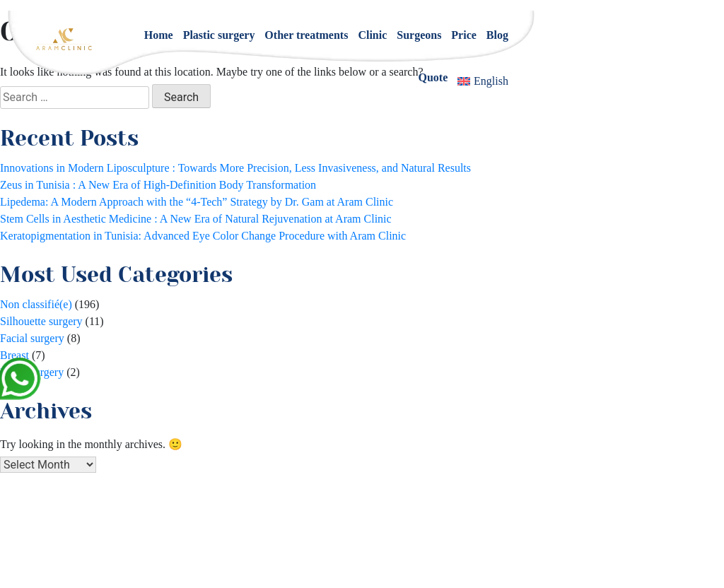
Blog (497, 35)
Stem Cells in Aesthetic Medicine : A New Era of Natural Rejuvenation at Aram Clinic (196, 219)
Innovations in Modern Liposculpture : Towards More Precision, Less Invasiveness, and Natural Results (235, 168)
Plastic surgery (219, 35)
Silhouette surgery (41, 321)
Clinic (372, 35)
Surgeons (419, 35)
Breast (14, 355)
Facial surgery (32, 338)
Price (464, 35)
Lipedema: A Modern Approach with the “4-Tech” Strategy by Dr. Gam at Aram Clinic (197, 202)
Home (159, 35)
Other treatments (306, 35)
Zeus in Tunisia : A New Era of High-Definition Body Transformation (158, 185)
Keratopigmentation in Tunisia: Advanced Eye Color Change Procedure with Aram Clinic (203, 236)
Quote (433, 77)
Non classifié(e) (36, 304)
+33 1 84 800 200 (384, 537)
